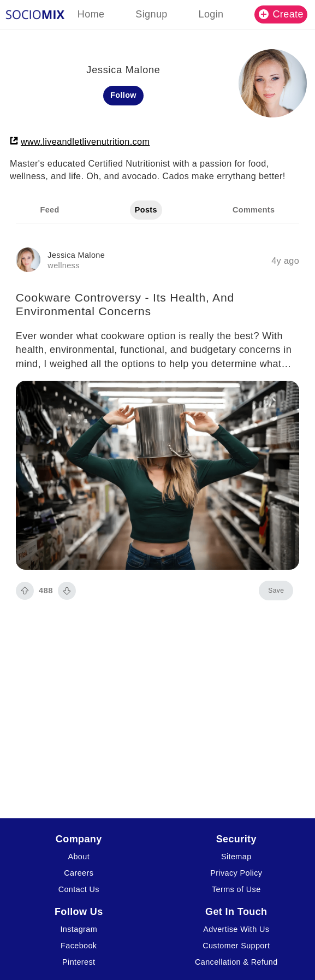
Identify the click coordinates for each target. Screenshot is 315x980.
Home (91, 14)
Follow (123, 95)
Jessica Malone (76, 255)
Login (211, 14)
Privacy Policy (236, 873)
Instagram (79, 929)
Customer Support (236, 946)
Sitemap (236, 857)
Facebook (79, 946)
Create (281, 14)
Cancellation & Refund (236, 962)
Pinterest (79, 962)
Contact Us (79, 889)
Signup (151, 14)
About (79, 857)
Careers (79, 873)
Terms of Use (236, 889)
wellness (63, 265)
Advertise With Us (236, 929)
